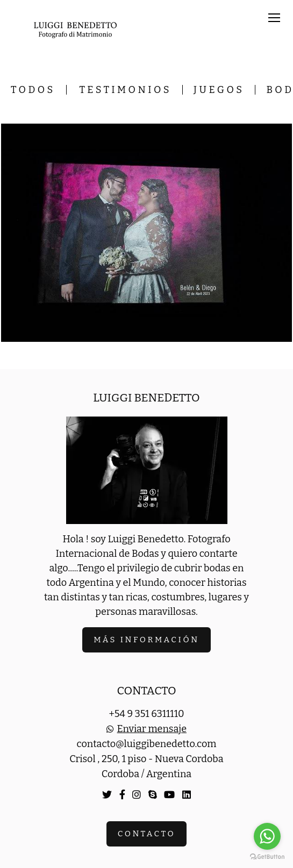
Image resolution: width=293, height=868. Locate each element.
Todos (33, 90)
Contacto (146, 834)
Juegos (219, 90)
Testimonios (126, 90)
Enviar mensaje (152, 729)
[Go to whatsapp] (267, 836)
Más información (146, 640)
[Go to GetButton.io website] (267, 857)
